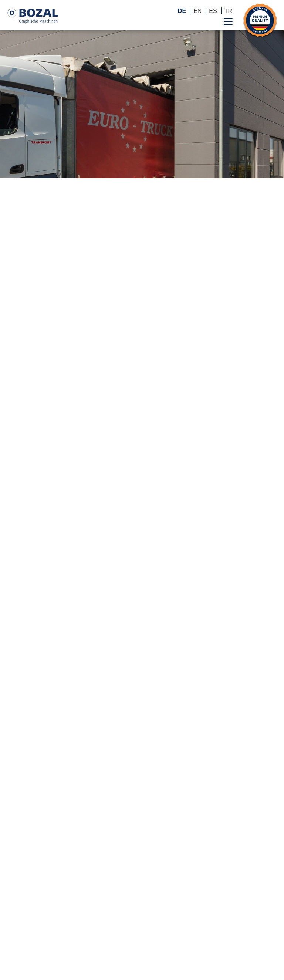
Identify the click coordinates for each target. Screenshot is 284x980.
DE (182, 11)
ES (213, 11)
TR (228, 11)
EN (197, 11)
